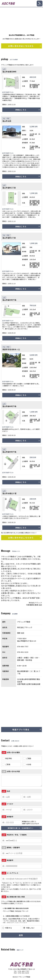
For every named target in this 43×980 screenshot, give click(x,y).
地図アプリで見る (21, 730)
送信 (21, 935)
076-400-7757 (24, 971)
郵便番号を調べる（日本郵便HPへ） (21, 828)
